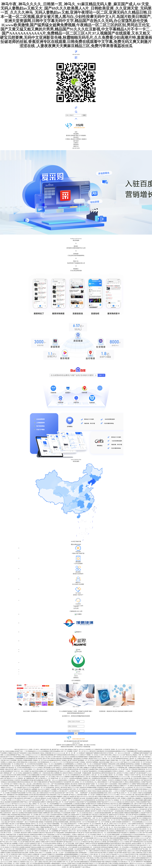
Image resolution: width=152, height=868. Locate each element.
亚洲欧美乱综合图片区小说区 (112, 798)
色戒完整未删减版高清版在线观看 (86, 849)
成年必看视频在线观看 (22, 795)
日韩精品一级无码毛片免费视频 (89, 762)
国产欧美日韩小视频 (108, 825)
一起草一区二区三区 (97, 818)
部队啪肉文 (111, 858)
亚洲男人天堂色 (147, 840)
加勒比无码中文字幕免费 (101, 829)
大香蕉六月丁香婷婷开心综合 (21, 862)
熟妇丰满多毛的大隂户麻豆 (100, 766)
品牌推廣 (73, 136)
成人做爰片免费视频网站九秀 (125, 804)
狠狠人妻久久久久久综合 (42, 815)
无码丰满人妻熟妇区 (40, 798)
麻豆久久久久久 (60, 786)
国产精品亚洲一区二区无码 (14, 768)
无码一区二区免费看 (66, 751)
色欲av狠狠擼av (103, 820)
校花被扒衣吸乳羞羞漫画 (99, 845)
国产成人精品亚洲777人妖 (77, 867)
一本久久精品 (63, 824)
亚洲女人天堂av (96, 807)
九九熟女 (30, 762)
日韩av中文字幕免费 (37, 766)
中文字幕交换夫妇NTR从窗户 (71, 762)
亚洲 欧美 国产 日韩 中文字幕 (9, 856)
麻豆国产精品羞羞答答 (90, 771)
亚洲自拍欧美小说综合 (38, 753)
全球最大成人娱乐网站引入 (104, 849)
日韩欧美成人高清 (141, 853)
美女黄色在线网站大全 (16, 809)
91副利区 (127, 842)
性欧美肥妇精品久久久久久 (29, 768)
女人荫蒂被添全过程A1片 (33, 757)
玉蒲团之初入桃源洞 (68, 797)
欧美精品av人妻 (128, 838)
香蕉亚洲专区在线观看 (15, 836)
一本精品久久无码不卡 (130, 775)
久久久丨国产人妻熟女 (36, 862)
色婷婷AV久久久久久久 (128, 827)
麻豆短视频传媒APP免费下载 (42, 780)
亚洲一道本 (115, 849)
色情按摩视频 (59, 854)
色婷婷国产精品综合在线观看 (33, 847)
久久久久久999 (147, 822)
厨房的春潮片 (11, 816)
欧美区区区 (140, 824)
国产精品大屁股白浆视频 (99, 797)
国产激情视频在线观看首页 (103, 844)
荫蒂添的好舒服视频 (107, 847)
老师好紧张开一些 (8, 766)
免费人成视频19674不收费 (87, 768)
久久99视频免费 (31, 849)
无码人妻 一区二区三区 (98, 775)
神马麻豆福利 (102, 836)
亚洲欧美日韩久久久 (20, 831)
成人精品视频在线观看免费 (142, 816)
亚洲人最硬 (111, 856)
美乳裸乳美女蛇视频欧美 (131, 811)
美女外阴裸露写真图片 (82, 757)
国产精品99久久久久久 (11, 778)
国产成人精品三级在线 (145, 847)
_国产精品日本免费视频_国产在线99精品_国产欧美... (78, 856)
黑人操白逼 (14, 807)
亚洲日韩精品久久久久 (73, 755)
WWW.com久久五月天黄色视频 (30, 800)
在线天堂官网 (110, 851)
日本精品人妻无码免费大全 (45, 768)
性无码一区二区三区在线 (143, 762)
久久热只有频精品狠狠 (33, 775)
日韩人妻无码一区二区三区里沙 (137, 856)
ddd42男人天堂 (26, 860)
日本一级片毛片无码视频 (80, 831)
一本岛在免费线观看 (137, 822)
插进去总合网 (145, 825)
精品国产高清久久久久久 (33, 806)
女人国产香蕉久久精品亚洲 (84, 816)
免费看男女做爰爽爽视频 (77, 806)
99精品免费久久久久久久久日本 (107, 806)
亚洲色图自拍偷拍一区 (93, 865)
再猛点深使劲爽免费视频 (116, 838)
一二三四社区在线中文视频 (75, 809)
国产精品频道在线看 (145, 851)
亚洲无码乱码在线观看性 (36, 764)
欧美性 (76, 853)
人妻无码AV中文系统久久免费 (124, 773)
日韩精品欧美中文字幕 (116, 809)
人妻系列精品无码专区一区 (76, 822)
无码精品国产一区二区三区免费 (61, 825)
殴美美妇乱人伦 (92, 782)
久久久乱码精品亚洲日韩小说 (89, 800)
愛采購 (68, 136)
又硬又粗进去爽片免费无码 (142, 795)
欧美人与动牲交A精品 (117, 797)
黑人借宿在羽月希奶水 (66, 773)
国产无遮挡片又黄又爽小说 (59, 847)
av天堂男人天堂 (22, 844)
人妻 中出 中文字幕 (78, 860)
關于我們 (76, 141)
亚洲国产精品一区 (116, 760)
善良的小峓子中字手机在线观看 (125, 860)
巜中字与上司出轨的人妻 (127, 795)
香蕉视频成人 (11, 759)
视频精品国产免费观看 (92, 753)
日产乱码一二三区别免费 (13, 833)
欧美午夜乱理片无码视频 (66, 840)
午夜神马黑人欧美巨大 (9, 838)
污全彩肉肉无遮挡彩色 (56, 815)
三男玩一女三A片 (135, 825)
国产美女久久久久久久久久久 (20, 804)
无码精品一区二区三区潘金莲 (26, 807)
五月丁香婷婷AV (14, 784)
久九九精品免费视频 (9, 755)
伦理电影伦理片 (28, 845)
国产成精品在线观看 (118, 813)
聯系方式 (76, 146)
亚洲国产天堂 (113, 853)
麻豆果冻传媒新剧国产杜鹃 (42, 795)
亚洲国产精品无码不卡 (103, 802)
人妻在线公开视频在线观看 (24, 760)
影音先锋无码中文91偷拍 (12, 865)
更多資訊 (76, 693)
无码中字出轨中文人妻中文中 (25, 827)
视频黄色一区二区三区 (92, 836)
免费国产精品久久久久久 (85, 845)
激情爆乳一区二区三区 (15, 789)
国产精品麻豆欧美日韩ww (38, 860)
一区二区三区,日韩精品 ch (89, 786)
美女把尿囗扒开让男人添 (53, 860)
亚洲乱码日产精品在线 (45, 833)
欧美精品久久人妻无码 (119, 789)
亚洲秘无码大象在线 (126, 807)
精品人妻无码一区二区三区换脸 (114, 775)
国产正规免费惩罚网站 (92, 769)
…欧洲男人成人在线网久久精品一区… (91, 825)
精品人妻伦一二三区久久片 (113, 791)
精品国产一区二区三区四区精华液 (44, 787)
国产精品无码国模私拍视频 (60, 822)
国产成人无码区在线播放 (7, 751)
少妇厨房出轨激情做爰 (75, 778)
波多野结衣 (20, 798)
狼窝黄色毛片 (140, 862)
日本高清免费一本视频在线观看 (82, 773)
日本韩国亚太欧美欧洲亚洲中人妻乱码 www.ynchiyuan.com (129, 863)
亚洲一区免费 (92, 831)
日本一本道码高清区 (95, 847)
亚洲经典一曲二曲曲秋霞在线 (26, 778)
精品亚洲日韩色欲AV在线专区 (12, 780)
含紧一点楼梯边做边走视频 (132, 768)
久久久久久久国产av (82, 829)
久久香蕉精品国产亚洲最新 (99, 764)
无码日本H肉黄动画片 (47, 845)
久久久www (8, 804)
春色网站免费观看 (68, 766)
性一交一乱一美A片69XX (54, 851)
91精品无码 (8, 769)
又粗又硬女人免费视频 (91, 806)
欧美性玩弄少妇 (75, 791)
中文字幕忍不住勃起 (45, 775)
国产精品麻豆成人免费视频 (29, 789)
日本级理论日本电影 (103, 787)
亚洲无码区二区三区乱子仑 (106, 800)
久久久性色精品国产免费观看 (29, 777)
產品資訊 (76, 137)
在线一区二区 (108, 759)
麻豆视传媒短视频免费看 (104, 813)
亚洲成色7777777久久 (128, 816)
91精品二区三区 (18, 842)
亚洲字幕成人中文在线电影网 (62, 813)
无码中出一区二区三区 (37, 824)
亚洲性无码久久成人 (66, 860)
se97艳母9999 (84, 842)
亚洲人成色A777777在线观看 (43, 853)
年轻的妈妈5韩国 (16, 815)
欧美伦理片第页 (57, 818)
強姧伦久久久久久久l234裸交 (111, 795)
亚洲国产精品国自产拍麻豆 (102, 760)
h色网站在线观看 (21, 775)
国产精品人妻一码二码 (59, 802)
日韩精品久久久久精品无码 (41, 838)
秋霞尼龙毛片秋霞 (134, 845)
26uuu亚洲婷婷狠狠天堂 (142, 827)
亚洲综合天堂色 (93, 820)
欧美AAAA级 (93, 813)
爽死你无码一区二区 (12, 811)
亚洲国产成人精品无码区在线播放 (34, 771)
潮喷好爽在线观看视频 (47, 755)
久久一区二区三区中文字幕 (95, 840)
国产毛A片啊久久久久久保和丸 (12, 800)
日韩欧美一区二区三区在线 (104, 835)
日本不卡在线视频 (11, 760)
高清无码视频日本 (101, 831)
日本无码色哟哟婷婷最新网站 (113, 751)
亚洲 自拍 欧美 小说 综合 (33, 816)
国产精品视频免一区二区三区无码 (85, 760)
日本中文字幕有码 (11, 840)
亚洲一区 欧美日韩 (20, 806)
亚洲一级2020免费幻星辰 (43, 820)
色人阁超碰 (133, 755)
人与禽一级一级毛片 (143, 755)
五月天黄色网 (64, 795)
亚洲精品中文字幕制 (121, 780)
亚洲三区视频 (37, 782)
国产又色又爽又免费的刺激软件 (80, 862)
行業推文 (68, 139)
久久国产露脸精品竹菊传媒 (22, 824)
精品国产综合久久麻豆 (129, 853)
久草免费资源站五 (75, 775)
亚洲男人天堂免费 (54, 806)
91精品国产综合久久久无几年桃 (25, 787)
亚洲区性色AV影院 (16, 854)
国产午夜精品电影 (49, 835)
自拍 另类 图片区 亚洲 (10, 775)
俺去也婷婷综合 (96, 773)
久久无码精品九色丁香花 (113, 807)
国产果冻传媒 (125, 766)
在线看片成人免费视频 (20, 818)
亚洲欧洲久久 (84, 791)
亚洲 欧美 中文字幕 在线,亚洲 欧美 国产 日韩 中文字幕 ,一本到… (61, 793)
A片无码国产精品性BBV (134, 780)
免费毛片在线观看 (33, 833)
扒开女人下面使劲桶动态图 (129, 751)
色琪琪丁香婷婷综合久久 (56, 766)
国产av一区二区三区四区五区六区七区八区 (62, 827)
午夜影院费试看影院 (20, 849)
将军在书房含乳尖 (105, 865)
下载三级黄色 (44, 806)
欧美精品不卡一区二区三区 (14, 825)
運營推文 (79, 139)
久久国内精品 (71, 780)
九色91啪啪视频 (58, 845)
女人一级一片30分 (106, 757)
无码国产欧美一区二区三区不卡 (59, 778)
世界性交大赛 (112, 829)
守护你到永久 (56, 800)
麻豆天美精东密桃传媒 (66, 759)
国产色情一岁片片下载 (46, 800)
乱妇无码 (31, 795)
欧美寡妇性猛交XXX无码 (130, 835)
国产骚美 (119, 853)
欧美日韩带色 (52, 844)
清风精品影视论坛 (26, 766)
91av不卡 (119, 824)
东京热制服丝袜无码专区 (54, 760)
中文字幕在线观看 (89, 822)
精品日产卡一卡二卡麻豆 (85, 851)
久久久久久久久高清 (110, 860)
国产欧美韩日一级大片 (136, 757)
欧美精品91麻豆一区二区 (28, 815)
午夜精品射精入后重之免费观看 (116, 764)
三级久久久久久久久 (115, 762)
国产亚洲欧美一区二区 (101, 768)
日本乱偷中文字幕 (11, 798)
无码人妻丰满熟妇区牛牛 (45, 791)
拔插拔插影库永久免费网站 (31, 773)
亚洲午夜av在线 (82, 865)
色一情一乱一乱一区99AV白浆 (112, 827)
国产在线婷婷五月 (71, 802)
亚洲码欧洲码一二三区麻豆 (86, 853)
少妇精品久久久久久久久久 (33, 755)
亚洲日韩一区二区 (15, 777)
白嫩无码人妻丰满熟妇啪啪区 (35, 858)
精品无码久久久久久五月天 (123, 858)
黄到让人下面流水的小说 (130, 809)
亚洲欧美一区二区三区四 (64, 844)
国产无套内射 (12, 822)
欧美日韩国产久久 (29, 798)
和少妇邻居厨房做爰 (83, 847)
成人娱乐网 (49, 809)
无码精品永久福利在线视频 (8, 782)
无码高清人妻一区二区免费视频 (49, 831)
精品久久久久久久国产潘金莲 (121, 755)
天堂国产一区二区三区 (79, 751)
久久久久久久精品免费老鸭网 (96, 789)
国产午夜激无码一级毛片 (66, 831)
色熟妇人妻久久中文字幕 (66, 811)
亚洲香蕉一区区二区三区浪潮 (28, 863)
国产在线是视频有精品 (51, 771)
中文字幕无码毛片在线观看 (17, 847)
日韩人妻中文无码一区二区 (122, 825)
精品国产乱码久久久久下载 (96, 759)
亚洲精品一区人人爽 (33, 769)
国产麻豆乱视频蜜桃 (32, 791)
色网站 (109, 797)
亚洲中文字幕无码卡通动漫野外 (54, 842)
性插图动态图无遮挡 (94, 757)
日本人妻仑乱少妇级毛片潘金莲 (52, 865)
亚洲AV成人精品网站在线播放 (73, 786)
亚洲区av (75, 835)
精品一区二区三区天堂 (114, 820)
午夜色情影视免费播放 (19, 757)
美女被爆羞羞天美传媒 (27, 780)
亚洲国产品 (143, 831)
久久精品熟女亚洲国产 (79, 804)
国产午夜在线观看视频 (58, 784)
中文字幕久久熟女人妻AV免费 (34, 793)
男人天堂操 (136, 802)
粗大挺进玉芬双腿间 (138, 800)
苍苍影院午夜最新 (37, 813)
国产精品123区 (21, 791)
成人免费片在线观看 (115, 822)
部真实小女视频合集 (33, 854)
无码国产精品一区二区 (77, 771)
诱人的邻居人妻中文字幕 (43, 759)
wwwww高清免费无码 (134, 849)
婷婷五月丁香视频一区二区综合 (89, 755)
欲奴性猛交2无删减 (64, 806)
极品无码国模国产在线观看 (105, 786)
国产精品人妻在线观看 (132, 789)
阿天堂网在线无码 (79, 811)
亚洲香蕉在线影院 (36, 811)
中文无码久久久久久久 (140, 838)
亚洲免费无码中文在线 (82, 820)
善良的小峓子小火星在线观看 (109, 784)
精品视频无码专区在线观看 (51, 858)
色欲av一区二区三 (49, 764)
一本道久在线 (4, 789)
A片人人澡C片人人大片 (56, 762)
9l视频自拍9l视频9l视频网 (131, 813)
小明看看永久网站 (5, 815)
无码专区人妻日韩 (60, 787)
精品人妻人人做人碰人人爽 (27, 784)
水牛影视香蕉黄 (48, 822)
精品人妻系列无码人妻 (36, 865)
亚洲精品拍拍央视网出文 (37, 835)
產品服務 (76, 134)
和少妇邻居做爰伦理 (29, 759)
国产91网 (72, 760)
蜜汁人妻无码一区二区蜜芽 (134, 759)
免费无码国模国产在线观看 (100, 816)
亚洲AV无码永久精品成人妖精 (96, 791)
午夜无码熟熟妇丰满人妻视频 (30, 825)
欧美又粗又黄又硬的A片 (101, 853)
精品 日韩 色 (7, 807)
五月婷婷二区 (94, 780)
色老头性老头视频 (104, 762)
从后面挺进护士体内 (8, 820)
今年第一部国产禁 (126, 760)
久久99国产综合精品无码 (42, 807)
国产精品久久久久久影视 (128, 762)
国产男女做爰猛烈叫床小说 (117, 787)
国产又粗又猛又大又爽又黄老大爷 (99, 815)
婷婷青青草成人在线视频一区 (134, 764)
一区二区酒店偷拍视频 (110, 833)
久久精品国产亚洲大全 (145, 813)
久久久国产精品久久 (84, 854)
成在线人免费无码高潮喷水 (69, 816)
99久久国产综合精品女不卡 (22, 797)
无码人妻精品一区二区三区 (79, 782)
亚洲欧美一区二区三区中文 (144, 844)
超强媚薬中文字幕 (24, 865)
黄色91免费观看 (55, 773)
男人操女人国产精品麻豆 (135, 840)
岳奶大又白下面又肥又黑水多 (47, 769)
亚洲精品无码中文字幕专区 (83, 807)
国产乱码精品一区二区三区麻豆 (46, 777)
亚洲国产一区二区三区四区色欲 (80, 813)
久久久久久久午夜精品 (145, 787)
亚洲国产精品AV (24, 802)
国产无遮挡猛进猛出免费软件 (37, 802)
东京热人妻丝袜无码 (17, 845)
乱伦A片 (46, 766)
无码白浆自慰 (104, 858)
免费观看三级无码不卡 (91, 811)
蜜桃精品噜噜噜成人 (135, 782)
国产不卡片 (9, 757)
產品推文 (73, 139)
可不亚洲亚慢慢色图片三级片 (70, 851)
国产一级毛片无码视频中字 (65, 798)
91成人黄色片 (8, 858)
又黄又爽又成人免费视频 (10, 844)
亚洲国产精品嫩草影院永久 (78, 777)
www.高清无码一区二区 (131, 787)
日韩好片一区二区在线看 (47, 856)
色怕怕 (7, 847)
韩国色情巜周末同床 (62, 769)
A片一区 (103, 807)
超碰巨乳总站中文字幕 (115, 815)
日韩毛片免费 (135, 858)
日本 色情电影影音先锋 (119, 759)
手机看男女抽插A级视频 (36, 822)
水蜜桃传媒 (49, 802)
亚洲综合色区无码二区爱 (82, 858)
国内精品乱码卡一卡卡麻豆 (75, 824)
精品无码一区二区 (117, 769)
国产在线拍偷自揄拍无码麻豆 (50, 811)
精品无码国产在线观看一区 (68, 849)
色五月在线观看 (47, 847)
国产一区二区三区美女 (16, 773)
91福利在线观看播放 (29, 829)
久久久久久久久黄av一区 (126, 777)
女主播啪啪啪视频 (122, 836)
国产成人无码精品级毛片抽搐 (94, 777)
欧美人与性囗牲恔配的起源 (41, 762)
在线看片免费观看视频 (23, 840)
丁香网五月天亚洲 (90, 844)
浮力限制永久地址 (47, 818)
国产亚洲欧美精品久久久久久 (115, 842)
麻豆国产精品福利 (121, 833)
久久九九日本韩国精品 (43, 751)
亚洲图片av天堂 (57, 791)
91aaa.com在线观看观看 (66, 804)
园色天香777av (66, 791)
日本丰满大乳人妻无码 (70, 829)
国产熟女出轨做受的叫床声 (65, 789)
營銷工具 (78, 136)
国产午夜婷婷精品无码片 (137, 842)
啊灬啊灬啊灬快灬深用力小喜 (107, 824)
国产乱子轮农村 (85, 833)
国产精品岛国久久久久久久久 (72, 842)
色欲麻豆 (77, 838)
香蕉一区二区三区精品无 (16, 829)
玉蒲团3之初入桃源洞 (69, 815)
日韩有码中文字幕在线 (99, 851)
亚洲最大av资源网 (126, 798)
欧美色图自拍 (141, 835)
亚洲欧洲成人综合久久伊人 (43, 784)
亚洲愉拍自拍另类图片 (134, 836)
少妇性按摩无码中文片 (145, 854)
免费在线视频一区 (8, 831)
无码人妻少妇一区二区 (96, 854)
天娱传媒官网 (67, 782)
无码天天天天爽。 (35, 856)
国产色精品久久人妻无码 (60, 768)
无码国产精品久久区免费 (74, 863)
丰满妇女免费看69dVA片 (124, 784)
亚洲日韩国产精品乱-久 (88, 863)
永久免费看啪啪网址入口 (70, 764)
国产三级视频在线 (98, 795)
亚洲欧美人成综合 (98, 798)
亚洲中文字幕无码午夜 (104, 811)
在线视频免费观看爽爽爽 (71, 854)
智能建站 (83, 136)
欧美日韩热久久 (45, 786)
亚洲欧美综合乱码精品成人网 (25, 782)
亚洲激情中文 (59, 856)
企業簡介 (76, 143)
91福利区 (126, 845)
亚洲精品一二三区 (55, 849)
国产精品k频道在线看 (116, 782)
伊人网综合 (126, 782)
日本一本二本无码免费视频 (51, 804)
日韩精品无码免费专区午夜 (67, 858)
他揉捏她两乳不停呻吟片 (111, 771)
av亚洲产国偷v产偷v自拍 (7, 824)
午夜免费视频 (41, 809)
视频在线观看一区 (117, 835)
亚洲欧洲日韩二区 (142, 769)
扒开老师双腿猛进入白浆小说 (118, 778)
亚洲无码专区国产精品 (80, 840)
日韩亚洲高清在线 (135, 806)
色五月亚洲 (82, 769)
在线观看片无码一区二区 (63, 862)
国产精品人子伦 (20, 755)
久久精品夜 (17, 766)
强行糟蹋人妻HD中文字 (43, 849)
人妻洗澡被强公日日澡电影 (80, 759)
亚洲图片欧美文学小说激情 (94, 804)
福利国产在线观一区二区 (93, 784)
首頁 (76, 132)
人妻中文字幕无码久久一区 (42, 778)
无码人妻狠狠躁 (136, 798)
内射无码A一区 (37, 836)
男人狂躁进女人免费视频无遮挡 (116, 831)
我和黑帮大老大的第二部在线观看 (83, 798)
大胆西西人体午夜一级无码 (16, 786)
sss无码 (126, 797)
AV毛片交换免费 (72, 847)
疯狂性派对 (24, 833)
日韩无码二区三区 (88, 809)
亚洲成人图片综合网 (79, 836)
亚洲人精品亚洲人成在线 (129, 844)
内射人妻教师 (108, 789)
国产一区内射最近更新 (117, 811)
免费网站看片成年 (48, 813)
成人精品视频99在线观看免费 (11, 802)
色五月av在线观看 (70, 757)
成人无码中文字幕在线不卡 (111, 854)
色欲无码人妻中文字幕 (49, 862)
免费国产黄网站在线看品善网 (140, 784)
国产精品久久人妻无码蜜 (76, 795)
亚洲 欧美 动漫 (129, 802)
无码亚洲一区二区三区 (25, 851)
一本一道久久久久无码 (120, 753)
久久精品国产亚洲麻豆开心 (47, 854)
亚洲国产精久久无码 (73, 768)
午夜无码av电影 (54, 759)
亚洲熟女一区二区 (6, 845)
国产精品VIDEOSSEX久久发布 (83, 797)
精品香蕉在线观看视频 (97, 793)
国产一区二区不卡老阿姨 (102, 822)
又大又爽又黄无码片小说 (57, 757)
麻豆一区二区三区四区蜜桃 (65, 836)
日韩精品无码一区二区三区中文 (120, 757)
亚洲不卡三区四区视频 (82, 815)
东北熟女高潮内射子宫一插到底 (83, 766)
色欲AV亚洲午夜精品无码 (20, 762)
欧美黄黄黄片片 (126, 822)
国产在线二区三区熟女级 (130, 769)
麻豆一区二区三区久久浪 (7, 849)
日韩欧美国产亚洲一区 (12, 835)
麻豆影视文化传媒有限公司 (142, 786)
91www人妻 (87, 860)
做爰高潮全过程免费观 (44, 863)
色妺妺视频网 (19, 759)
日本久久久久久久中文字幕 (101, 838)
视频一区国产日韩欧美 (78, 844)
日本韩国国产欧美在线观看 (18, 793)
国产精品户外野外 (122, 840)
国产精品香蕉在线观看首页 (55, 782)
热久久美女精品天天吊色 (132, 831)
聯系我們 (76, 145)
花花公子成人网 (45, 757)
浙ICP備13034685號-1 (90, 745)
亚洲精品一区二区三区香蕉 (137, 865)
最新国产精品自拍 (24, 835)
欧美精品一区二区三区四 (33, 831)
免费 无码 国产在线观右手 (38, 797)
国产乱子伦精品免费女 (58, 833)
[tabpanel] (76, 192)
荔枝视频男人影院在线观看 (67, 820)
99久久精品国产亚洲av (121, 851)
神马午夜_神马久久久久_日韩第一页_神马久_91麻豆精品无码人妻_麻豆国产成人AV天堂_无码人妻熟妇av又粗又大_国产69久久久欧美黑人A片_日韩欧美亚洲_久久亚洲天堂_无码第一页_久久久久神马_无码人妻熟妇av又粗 (76, 749)
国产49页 (136, 773)
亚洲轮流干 (82, 753)
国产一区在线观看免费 (68, 853)
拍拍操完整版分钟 (21, 816)
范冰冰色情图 (137, 777)
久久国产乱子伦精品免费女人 (63, 835)
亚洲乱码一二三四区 (124, 771)
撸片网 (128, 778)
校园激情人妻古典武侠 (71, 784)
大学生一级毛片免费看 (24, 811)
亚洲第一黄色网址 (29, 853)
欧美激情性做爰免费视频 (60, 809)
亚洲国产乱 (111, 768)
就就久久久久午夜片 (133, 851)
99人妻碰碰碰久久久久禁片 (135, 833)
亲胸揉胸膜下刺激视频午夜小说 (120, 865)
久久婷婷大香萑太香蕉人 (106, 755)
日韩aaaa (88, 867)
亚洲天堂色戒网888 (55, 751)
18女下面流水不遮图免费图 (51, 824)
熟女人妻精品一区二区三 (36, 804)
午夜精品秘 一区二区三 (19, 858)
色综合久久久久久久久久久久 (13, 860)
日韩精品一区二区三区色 (39, 760)
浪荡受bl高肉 (82, 784)
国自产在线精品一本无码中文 (106, 780)
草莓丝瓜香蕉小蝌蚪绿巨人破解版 (51, 816)
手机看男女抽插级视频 (143, 751)
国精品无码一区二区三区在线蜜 (87, 835)
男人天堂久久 (18, 820)
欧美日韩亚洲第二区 (103, 778)
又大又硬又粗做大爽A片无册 (103, 863)
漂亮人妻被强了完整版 (38, 842)
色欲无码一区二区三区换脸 (91, 824)
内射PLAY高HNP (75, 825)
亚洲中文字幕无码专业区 (30, 809)
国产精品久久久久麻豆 (64, 771)
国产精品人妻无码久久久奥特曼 (98, 842)
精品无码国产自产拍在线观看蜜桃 (87, 802)
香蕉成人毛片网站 (94, 858)
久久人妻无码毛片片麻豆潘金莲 (95, 751)
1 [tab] (76, 236)
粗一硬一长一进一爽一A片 (71, 753)
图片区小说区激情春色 (136, 766)
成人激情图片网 (55, 820)
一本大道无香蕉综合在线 (82, 780)
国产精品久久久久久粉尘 (72, 787)
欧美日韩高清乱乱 (116, 844)
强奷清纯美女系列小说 (96, 833)
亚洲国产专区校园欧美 (128, 791)
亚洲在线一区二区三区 (115, 816)
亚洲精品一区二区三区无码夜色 (123, 800)
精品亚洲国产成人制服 (45, 825)
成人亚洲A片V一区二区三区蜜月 (128, 793)
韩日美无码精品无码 (122, 829)
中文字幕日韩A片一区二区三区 (127, 862)
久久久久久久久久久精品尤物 (67, 807)
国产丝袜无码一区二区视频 (83, 827)
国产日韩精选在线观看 (60, 755)
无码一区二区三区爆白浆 (80, 789)
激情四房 (44, 782)
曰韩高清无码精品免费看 (69, 818)
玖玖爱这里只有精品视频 (100, 856)
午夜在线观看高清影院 (127, 820)
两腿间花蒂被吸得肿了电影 (140, 807)
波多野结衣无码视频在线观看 (88, 787)
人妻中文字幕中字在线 (140, 804)
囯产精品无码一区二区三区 (101, 809)
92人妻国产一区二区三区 (68, 800)
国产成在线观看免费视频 (70, 845)
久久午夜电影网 (119, 768)
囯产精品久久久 (54, 807)
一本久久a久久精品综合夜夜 (59, 780)
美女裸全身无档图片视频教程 (54, 797)
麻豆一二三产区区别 (24, 856)
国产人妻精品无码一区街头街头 (24, 838)
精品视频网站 (58, 764)
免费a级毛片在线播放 (111, 862)
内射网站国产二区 (85, 793)
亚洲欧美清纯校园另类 (105, 769)
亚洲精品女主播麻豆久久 (120, 786)
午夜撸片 (52, 786)
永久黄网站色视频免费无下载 (140, 760)
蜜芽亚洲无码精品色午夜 (108, 773)
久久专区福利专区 (142, 809)
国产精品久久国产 (112, 836)
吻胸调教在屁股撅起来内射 (111, 777)
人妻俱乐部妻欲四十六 (103, 782)
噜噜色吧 (78, 800)
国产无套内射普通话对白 (34, 818)
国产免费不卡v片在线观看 (39, 851)
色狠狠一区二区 (88, 795)
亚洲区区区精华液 (73, 769)
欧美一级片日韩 (127, 815)
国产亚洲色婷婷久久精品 (24, 753)
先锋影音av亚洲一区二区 (84, 764)
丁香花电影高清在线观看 (138, 771)
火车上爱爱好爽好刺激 (121, 856)
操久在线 (91, 829)
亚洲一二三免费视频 (133, 753)
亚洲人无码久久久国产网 (111, 793)
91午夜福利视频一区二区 (42, 829)
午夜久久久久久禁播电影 (63, 777)
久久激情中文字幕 (134, 797)
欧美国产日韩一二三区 (21, 751)
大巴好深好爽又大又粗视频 (49, 836)
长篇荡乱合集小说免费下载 (131, 818)
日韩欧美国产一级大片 (22, 822)
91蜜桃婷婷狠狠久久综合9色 (59, 863)
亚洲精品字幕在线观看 (25, 813)
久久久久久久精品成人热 (117, 802)
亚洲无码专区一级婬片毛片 (11, 813)
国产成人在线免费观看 (123, 806)
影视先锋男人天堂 (55, 795)
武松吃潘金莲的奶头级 (18, 853)
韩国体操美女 (32, 751)
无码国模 (94, 778)
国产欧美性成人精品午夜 (109, 804)
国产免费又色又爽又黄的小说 (115, 845)
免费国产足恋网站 (5, 853)
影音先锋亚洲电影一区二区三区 (61, 775)
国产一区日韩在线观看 (87, 838)
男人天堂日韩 (135, 778)
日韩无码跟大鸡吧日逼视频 (32, 786)
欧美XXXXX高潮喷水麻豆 (84, 818)
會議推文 (84, 139)
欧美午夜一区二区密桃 (37, 840)
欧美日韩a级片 (123, 849)
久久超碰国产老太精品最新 (70, 865)
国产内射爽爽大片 (27, 836)
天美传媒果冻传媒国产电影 (97, 862)
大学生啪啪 (100, 771)
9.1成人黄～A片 (56, 853)
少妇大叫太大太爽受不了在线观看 (47, 789)
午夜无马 (25, 854)
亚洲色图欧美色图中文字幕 (72, 833)
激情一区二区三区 (140, 791)
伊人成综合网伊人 (86, 775)
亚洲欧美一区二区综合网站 (121, 847)
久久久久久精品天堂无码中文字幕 (129, 854)
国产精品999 (135, 815)
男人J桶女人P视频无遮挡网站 (42, 827)
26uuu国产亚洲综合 (52, 798)
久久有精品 (9, 762)
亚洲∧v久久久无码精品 (115, 766)
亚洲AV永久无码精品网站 (141, 820)
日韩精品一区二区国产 (97, 827)
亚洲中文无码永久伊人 (29, 820)
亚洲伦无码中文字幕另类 (106, 753)
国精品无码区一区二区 (22, 764)
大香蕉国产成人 (87, 778)
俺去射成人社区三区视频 (110, 840)
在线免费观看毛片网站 (141, 860)
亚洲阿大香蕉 (36, 845)
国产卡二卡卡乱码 (43, 844)
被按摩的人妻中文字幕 (97, 860)
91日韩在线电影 (134, 847)
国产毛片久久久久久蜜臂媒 (51, 840)
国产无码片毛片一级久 (18, 771)
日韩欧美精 (48, 753)
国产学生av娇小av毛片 (6, 842)
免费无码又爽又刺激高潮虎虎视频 (113, 818)
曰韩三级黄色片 (70, 838)
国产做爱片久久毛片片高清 (19, 769)
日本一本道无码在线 (44, 773)
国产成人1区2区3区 (142, 775)
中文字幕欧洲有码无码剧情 (57, 838)
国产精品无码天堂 (146, 780)
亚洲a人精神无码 (133, 829)
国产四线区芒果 (27, 842)
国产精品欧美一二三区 (56, 829)
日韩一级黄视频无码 (9, 795)
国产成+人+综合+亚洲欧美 (129, 824)
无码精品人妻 (65, 760)
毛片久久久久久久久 (57, 753)
